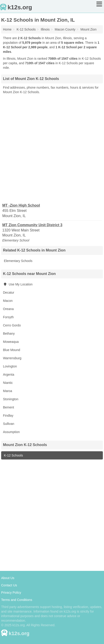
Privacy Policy (11, 593)
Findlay (8, 416)
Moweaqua (11, 342)
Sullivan (9, 424)
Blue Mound (12, 350)
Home (7, 29)
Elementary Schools (18, 261)
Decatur (9, 292)
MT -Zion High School (21, 205)
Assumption (11, 432)
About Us (8, 578)
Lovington (10, 366)
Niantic (8, 383)
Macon (8, 301)
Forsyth (8, 317)
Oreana (8, 309)
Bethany (9, 334)
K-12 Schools (13, 455)
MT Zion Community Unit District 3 (32, 225)
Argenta (9, 375)
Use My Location (18, 284)
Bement (8, 407)
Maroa (8, 391)
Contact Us (9, 585)
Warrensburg (12, 358)
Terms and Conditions (17, 600)
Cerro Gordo (12, 325)
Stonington (11, 399)
